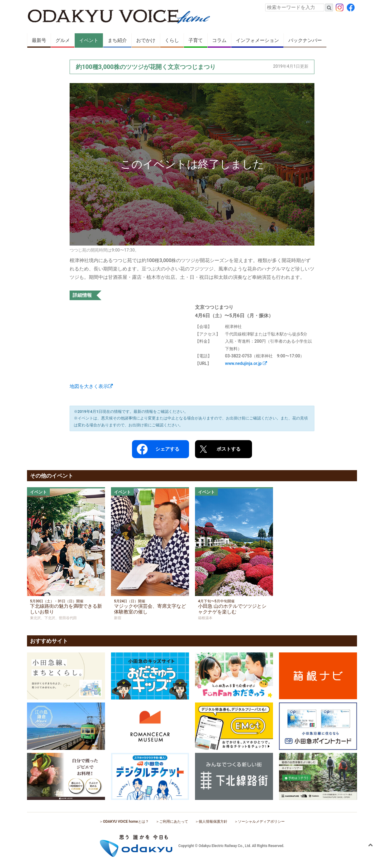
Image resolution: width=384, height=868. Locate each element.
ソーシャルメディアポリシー (261, 822)
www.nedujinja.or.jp (246, 363)
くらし (172, 40)
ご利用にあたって (174, 822)
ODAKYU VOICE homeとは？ (126, 822)
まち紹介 (117, 40)
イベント (89, 40)
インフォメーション (257, 40)
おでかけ (146, 40)
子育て (196, 40)
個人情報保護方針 (213, 822)
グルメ (63, 40)
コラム (219, 40)
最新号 (39, 40)
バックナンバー (305, 40)
